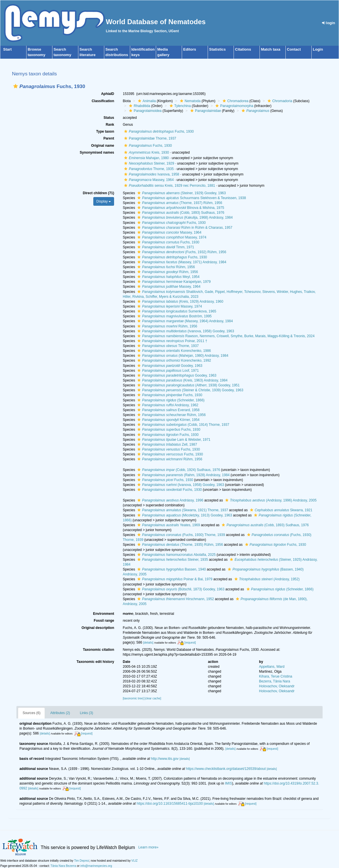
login (329, 23)
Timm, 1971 (165, 247)
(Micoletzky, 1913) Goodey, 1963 (184, 515)
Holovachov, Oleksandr (277, 686)
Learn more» (148, 847)
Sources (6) (31, 713)
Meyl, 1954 (168, 277)
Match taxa (271, 49)
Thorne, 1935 (148, 169)
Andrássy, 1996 (170, 500)
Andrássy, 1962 (167, 405)
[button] (16, 86)
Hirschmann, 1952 (175, 599)
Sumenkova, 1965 (176, 311)
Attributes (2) (60, 713)
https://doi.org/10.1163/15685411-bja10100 (170, 804)
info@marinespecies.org (96, 866)
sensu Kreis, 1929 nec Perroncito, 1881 (169, 186)
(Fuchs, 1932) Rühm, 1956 (181, 252)
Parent (109, 138)
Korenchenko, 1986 (173, 351)
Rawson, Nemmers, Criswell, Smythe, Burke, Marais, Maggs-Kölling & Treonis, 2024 (225, 336)
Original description (98, 628)
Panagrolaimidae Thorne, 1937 (149, 138)
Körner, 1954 (168, 420)
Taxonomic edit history (95, 662)
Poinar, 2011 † (172, 341)
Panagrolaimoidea (145, 111)
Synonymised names (97, 152)
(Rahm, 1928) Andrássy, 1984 (183, 475)
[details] (148, 643)
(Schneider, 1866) (170, 400)
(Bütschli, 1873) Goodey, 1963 (180, 589)
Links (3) (86, 713)
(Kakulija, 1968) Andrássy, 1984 (184, 218)
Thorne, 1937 (167, 346)
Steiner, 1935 (172, 560)
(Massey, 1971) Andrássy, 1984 (181, 262)
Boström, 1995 (174, 316)
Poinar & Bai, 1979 (174, 579)
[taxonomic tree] (133, 698)
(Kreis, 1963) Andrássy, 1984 (182, 380)
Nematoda (190, 101)
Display (104, 201)
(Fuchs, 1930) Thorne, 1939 (180, 535)
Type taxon (105, 131)
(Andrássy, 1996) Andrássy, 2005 (270, 500)
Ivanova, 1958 (151, 174)
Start (7, 49)
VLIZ (135, 861)
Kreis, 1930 (146, 152)
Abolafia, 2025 (176, 555)
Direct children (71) (99, 193)
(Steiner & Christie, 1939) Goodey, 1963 (190, 390)
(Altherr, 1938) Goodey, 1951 (188, 385)
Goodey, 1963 (169, 366)
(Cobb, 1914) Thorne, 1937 (183, 425)
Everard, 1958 (168, 410)
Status (109, 118)
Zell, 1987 (166, 445)
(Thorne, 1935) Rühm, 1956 (179, 545)
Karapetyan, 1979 (173, 282)
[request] (190, 643)
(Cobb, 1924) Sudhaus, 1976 (178, 470)
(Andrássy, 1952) (266, 579)
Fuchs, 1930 (158, 131)
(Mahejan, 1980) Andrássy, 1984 (182, 356)
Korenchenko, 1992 (173, 360)
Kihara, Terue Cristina (275, 676)
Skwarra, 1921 (280, 510)
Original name (103, 146)
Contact (294, 49)
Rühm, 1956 (165, 267)
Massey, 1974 (171, 237)
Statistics (217, 49)
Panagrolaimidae (205, 111)
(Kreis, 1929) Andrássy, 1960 (180, 302)
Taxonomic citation (99, 650)
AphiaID (108, 94)
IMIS (229, 783)
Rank (110, 125)
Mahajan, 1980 (146, 158)
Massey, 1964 (148, 180)
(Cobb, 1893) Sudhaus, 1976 (180, 213)
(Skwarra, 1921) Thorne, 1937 (182, 510)
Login (318, 49)
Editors (190, 49)
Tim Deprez (82, 861)
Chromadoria (279, 101)
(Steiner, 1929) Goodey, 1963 (181, 193)
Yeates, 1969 (168, 525)
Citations (243, 49)
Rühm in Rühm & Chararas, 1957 (184, 228)
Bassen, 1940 (171, 569)
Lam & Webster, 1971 (173, 440)
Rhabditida (139, 106)
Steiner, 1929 (148, 163)
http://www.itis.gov (165, 759)
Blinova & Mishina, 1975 (180, 208)
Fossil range (104, 621)
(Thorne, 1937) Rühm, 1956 (179, 203)
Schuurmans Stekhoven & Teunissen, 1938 (191, 198)
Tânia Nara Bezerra (63, 866)
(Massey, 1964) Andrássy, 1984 (184, 321)
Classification (103, 101)
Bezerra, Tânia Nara (274, 681)
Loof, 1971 (167, 371)
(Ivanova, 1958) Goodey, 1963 (185, 331)
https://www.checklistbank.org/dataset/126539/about (226, 769)
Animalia (146, 101)
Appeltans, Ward (272, 667)
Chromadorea (235, 101)
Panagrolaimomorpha (234, 106)
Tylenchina (179, 106)
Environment (104, 614)
